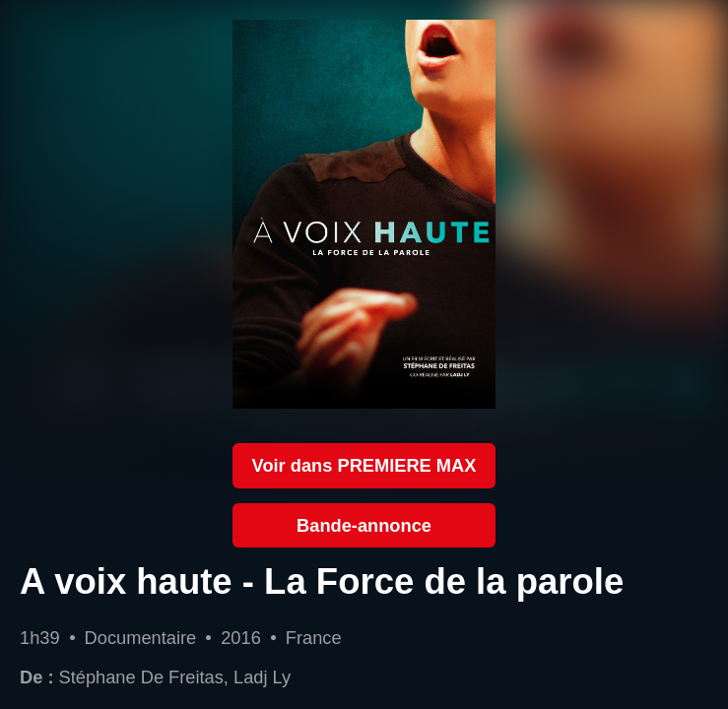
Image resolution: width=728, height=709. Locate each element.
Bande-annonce (364, 525)
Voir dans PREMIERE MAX (364, 465)
